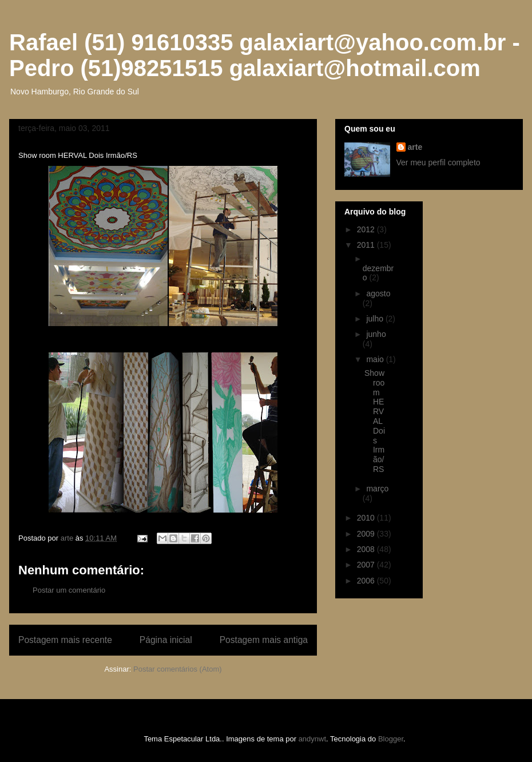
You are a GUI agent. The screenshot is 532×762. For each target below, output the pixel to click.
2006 (367, 581)
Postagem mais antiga (264, 640)
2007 (367, 565)
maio (376, 359)
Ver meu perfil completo (438, 162)
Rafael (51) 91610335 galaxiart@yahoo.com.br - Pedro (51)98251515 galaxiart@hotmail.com (265, 55)
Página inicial (166, 640)
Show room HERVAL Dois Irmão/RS (375, 421)
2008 (367, 549)
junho (376, 334)
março (377, 489)
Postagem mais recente (65, 640)
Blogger (391, 739)
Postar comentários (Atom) (178, 669)
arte (415, 147)
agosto (378, 293)
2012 (367, 229)
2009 (367, 534)
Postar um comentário (69, 590)
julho (376, 319)
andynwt (312, 739)
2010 (367, 518)
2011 (367, 245)
